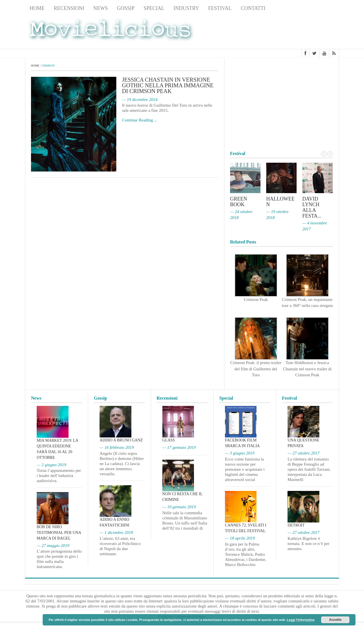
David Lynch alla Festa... (312, 207)
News (101, 8)
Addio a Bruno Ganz (121, 440)
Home (37, 8)
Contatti (253, 8)
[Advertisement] (293, 32)
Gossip (126, 8)
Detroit (296, 525)
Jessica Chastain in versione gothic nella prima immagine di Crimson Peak (168, 85)
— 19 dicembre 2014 (140, 100)
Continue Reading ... (140, 120)
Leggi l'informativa (301, 620)
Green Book (239, 202)
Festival (220, 8)
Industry (186, 8)
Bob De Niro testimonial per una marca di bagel (59, 533)
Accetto (335, 620)
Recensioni (69, 8)
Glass (169, 440)
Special (154, 8)
